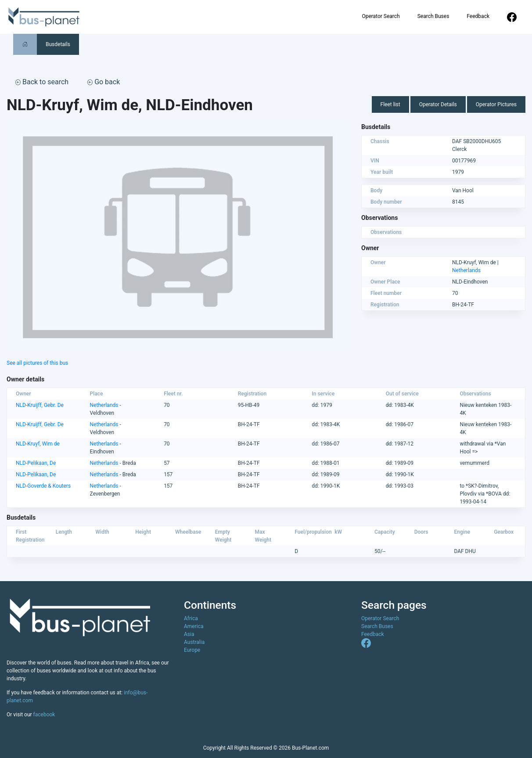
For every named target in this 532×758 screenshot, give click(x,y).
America (194, 626)
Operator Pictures (496, 104)
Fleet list (390, 104)
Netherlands (466, 270)
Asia (189, 634)
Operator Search (381, 16)
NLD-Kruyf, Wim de (38, 444)
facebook (44, 715)
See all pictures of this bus (37, 363)
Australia (194, 642)
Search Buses (433, 16)
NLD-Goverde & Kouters (43, 486)
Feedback (478, 16)
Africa (191, 618)
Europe (192, 650)
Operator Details (438, 104)
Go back (104, 82)
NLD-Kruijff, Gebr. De (40, 405)
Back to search (42, 82)
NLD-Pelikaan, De (36, 463)
